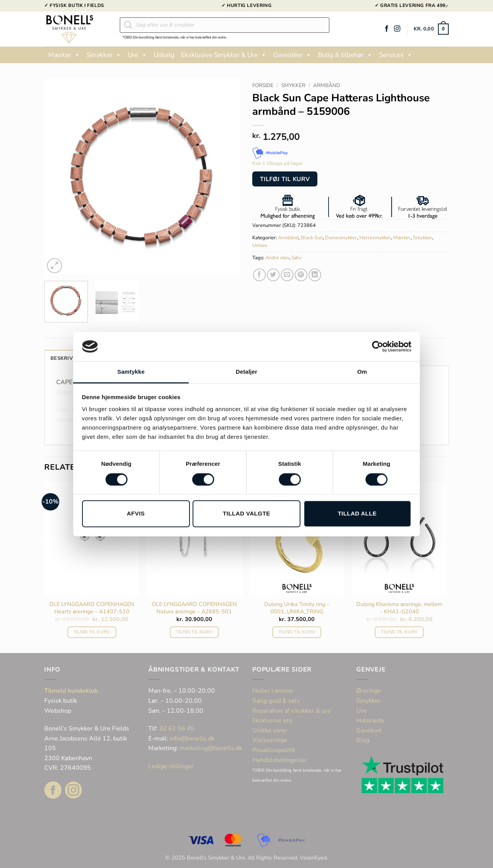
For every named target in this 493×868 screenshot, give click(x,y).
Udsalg (164, 55)
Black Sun (312, 238)
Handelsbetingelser (280, 760)
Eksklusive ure (272, 720)
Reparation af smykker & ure (292, 711)
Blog (363, 740)
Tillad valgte (246, 514)
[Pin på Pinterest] (301, 275)
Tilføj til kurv (285, 179)
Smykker (104, 55)
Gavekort (369, 730)
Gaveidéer (292, 55)
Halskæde (370, 720)
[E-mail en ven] (287, 275)
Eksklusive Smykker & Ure (224, 55)
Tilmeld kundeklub (71, 691)
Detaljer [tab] (246, 372)
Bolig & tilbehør (345, 55)
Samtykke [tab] (131, 372)
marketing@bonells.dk (211, 748)
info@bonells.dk (192, 739)
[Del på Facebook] (259, 275)
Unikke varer (270, 730)
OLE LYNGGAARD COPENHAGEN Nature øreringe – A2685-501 (194, 608)
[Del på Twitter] (273, 275)
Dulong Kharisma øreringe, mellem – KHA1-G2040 (399, 608)
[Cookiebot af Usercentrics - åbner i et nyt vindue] (378, 346)
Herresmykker (375, 238)
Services (396, 55)
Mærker (64, 55)
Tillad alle (357, 514)
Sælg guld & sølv (276, 701)
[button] (431, 29)
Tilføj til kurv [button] (92, 632)
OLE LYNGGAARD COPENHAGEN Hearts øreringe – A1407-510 (92, 608)
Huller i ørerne (273, 691)
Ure (138, 55)
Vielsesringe (271, 740)
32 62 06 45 (177, 729)
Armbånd (327, 85)
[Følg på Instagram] (397, 29)
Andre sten (277, 258)
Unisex (260, 245)
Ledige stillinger (171, 766)
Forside (263, 85)
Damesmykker (341, 238)
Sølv (297, 258)
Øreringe (369, 691)
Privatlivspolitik (274, 750)
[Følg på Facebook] (387, 29)
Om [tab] (362, 372)
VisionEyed (313, 858)
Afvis (136, 514)
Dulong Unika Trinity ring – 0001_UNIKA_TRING (297, 608)
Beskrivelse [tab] (68, 358)
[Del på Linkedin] (315, 275)
